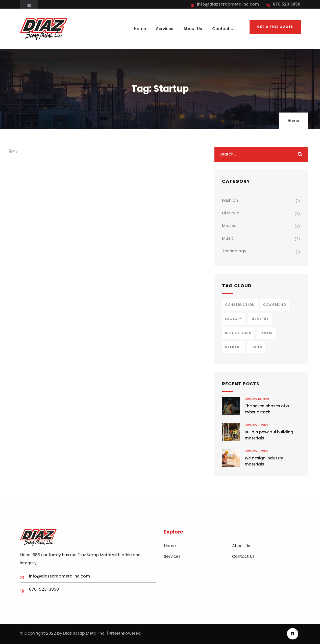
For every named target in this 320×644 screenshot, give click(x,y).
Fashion (230, 200)
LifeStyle (230, 213)
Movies (229, 226)
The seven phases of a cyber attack (267, 409)
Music (228, 238)
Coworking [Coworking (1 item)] (275, 305)
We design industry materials (264, 461)
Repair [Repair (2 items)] (266, 333)
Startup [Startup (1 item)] (233, 347)
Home (293, 121)
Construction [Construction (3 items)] (240, 305)
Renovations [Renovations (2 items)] (238, 333)
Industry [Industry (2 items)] (260, 319)
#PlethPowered (125, 633)
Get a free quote (275, 27)
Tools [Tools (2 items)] (256, 347)
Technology (234, 251)
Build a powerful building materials (269, 435)
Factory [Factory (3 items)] (234, 319)
